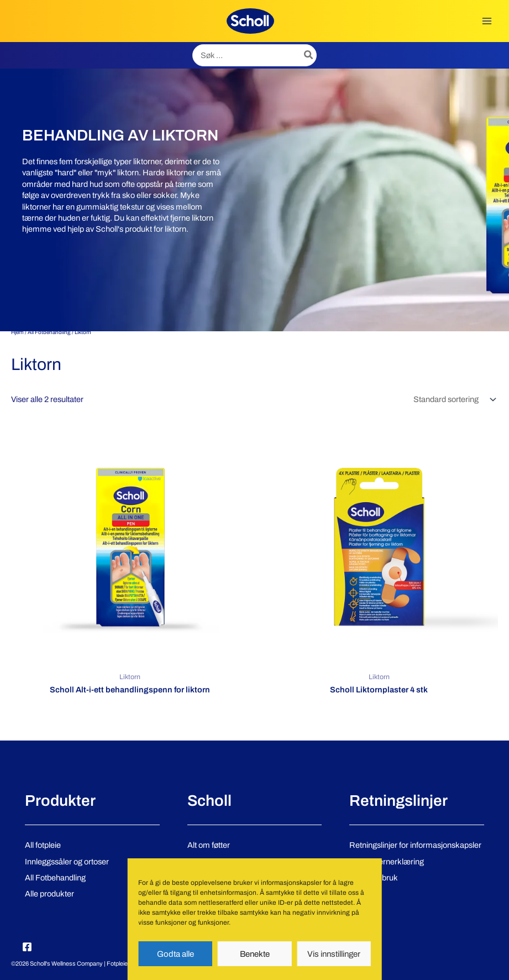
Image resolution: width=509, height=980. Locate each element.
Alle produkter (49, 894)
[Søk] (309, 55)
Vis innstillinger (334, 954)
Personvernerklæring (387, 862)
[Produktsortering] (454, 400)
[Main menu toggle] (487, 21)
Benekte (255, 954)
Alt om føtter (209, 845)
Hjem (17, 332)
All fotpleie (43, 845)
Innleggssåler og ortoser (67, 862)
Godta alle (175, 954)
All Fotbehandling (49, 332)
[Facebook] (27, 947)
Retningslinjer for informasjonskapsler (415, 845)
